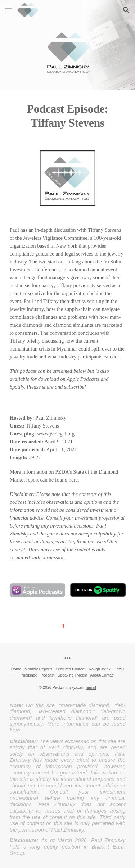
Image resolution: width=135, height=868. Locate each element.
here (73, 480)
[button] (9, 10)
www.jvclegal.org (56, 434)
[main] (68, 116)
